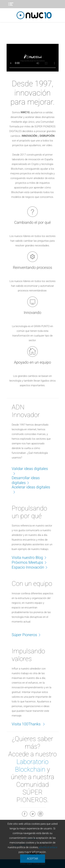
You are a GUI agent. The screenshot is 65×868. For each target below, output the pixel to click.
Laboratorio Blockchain (32, 766)
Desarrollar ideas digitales (26, 480)
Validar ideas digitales (30, 471)
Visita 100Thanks (30, 724)
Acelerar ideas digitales (31, 490)
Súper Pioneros (28, 635)
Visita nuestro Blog (31, 557)
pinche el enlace (48, 847)
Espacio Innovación (31, 567)
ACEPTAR (32, 859)
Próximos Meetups (31, 562)
